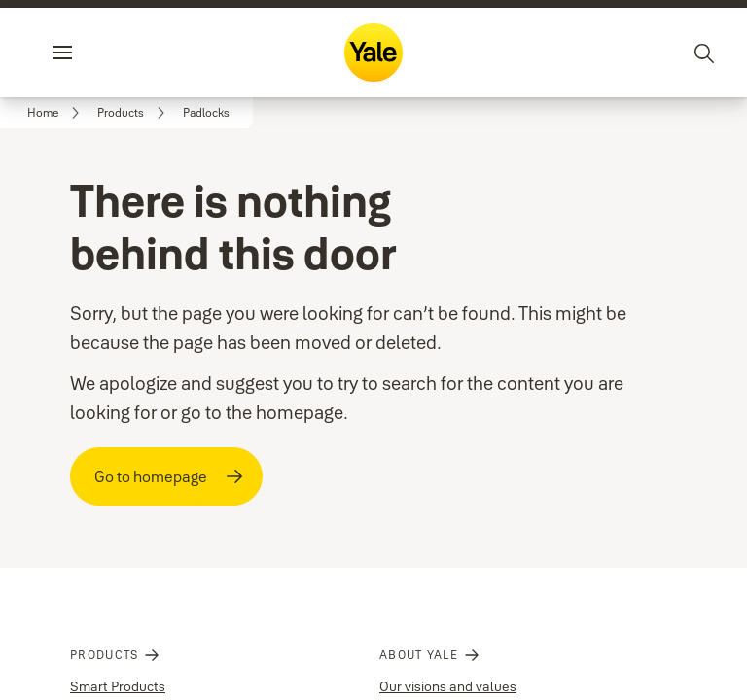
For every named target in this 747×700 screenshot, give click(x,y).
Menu (95, 52)
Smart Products (118, 659)
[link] (56, 113)
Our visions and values (448, 659)
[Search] (705, 52)
